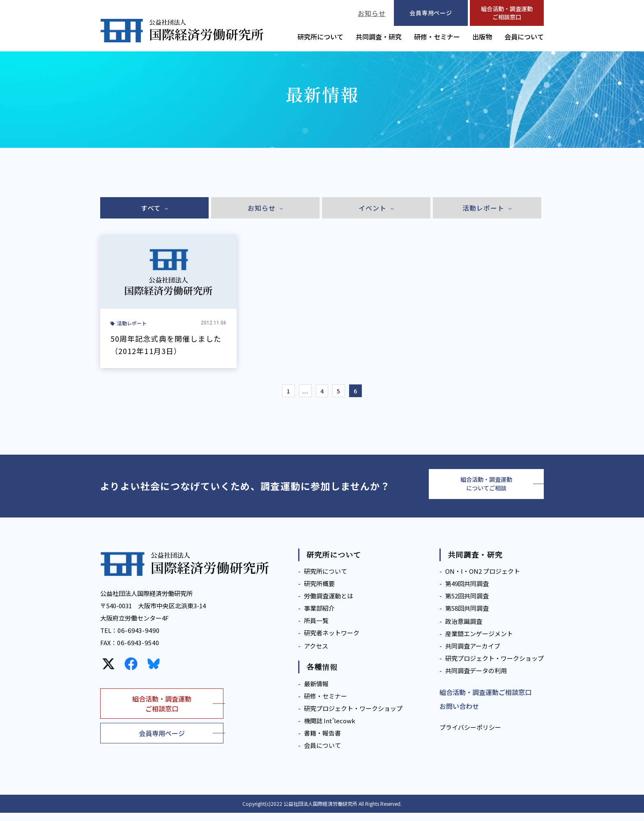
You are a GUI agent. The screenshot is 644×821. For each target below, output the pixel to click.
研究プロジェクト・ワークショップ (353, 716)
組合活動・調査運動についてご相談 (486, 490)
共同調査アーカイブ (473, 654)
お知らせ (372, 13)
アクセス (316, 654)
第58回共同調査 (467, 617)
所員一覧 (316, 629)
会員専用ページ (162, 741)
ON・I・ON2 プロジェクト (483, 580)
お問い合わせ (459, 715)
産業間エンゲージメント (479, 642)
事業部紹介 (319, 617)
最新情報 (316, 692)
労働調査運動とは (329, 604)
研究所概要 (319, 592)
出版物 (482, 37)
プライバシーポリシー (470, 736)
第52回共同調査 (467, 604)
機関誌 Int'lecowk (330, 729)
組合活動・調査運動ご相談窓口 (507, 13)
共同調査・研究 (379, 37)
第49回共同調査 (467, 592)
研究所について (320, 37)
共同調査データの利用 (476, 679)
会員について (524, 37)
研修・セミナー (437, 37)
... (302, 393)
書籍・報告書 (322, 741)
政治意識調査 (464, 630)
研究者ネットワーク (332, 641)
